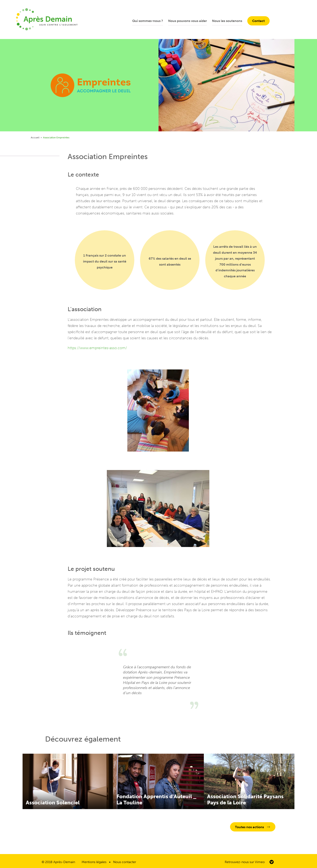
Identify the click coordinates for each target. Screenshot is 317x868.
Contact (258, 21)
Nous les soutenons (227, 21)
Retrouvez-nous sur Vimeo (245, 862)
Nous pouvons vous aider (188, 21)
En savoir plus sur (68, 781)
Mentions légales (94, 862)
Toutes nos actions (249, 827)
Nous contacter (125, 862)
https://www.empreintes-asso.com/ (97, 348)
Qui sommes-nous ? (148, 21)
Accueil (35, 138)
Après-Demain (64, 862)
